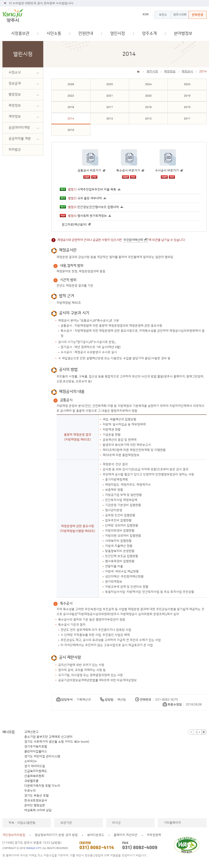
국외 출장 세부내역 (81, 198)
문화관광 (198, 15)
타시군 (117, 823)
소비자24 (30, 761)
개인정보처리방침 (14, 835)
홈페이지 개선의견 (126, 835)
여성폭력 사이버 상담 (38, 810)
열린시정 (152, 72)
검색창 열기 (203, 34)
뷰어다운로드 (96, 835)
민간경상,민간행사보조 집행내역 (89, 207)
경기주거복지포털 (36, 747)
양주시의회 (180, 15)
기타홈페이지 (172, 823)
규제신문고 (31, 732)
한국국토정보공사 (36, 801)
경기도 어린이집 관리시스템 (42, 756)
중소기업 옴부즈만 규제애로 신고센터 (48, 737)
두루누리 (30, 791)
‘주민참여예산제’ (133, 240)
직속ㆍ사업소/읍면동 (22, 823)
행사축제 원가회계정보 (83, 216)
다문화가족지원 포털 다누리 (42, 786)
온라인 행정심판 (35, 805)
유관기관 (66, 823)
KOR (146, 14)
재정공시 (187, 72)
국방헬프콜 (31, 781)
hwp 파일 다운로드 (87, 177)
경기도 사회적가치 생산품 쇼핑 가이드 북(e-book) (57, 742)
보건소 (163, 15)
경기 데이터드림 (35, 766)
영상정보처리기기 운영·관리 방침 (56, 835)
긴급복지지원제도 (36, 771)
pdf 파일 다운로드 (94, 177)
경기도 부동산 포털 (37, 796)
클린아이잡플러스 (36, 752)
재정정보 (170, 72)
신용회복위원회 (34, 776)
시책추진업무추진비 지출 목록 (88, 189)
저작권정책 (154, 835)
